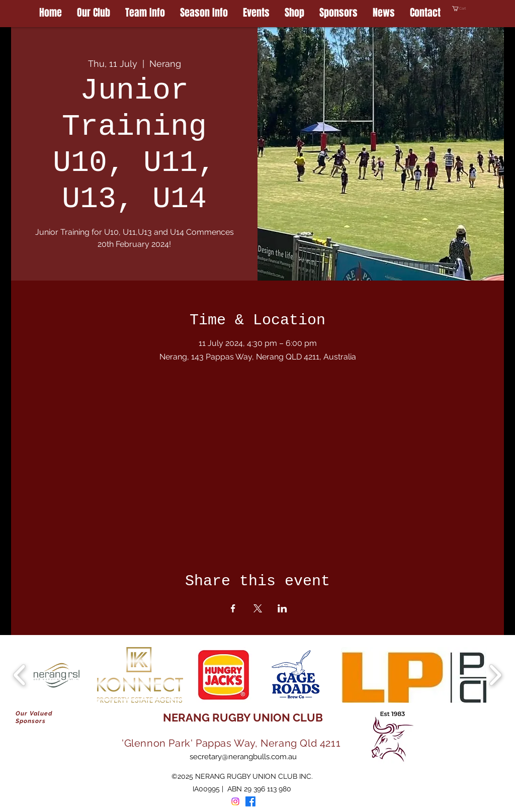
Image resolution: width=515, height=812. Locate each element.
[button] (478, 9)
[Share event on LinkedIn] (282, 608)
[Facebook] (250, 801)
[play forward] (495, 675)
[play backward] (20, 675)
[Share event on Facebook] (233, 608)
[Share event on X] (258, 608)
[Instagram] (235, 801)
